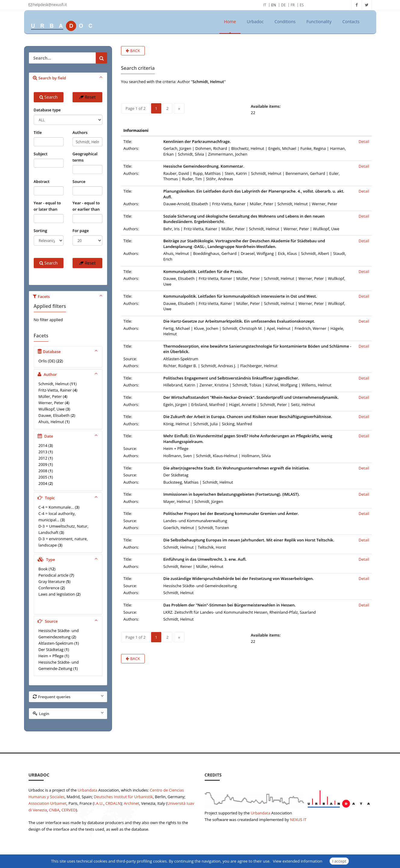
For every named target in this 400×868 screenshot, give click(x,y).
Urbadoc (255, 22)
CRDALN (113, 803)
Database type (47, 110)
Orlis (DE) (47, 361)
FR (293, 5)
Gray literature (52, 581)
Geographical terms (85, 157)
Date (68, 436)
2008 (43, 471)
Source (79, 181)
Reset (87, 97)
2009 (43, 464)
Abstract (42, 181)
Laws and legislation (57, 594)
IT (265, 5)
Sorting (40, 231)
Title (38, 132)
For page (81, 231)
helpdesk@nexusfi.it (48, 5)
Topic (68, 498)
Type (68, 559)
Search (49, 97)
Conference (49, 588)
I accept (339, 861)
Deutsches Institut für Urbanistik (123, 797)
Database (68, 351)
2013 (43, 452)
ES (302, 5)
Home (230, 22)
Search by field (68, 78)
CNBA (54, 810)
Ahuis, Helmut (51, 422)
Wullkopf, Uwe (52, 409)
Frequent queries (68, 696)
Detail (364, 141)
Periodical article (54, 575)
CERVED (69, 810)
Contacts (351, 22)
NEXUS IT (298, 820)
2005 (43, 477)
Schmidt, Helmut (54, 384)
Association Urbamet (48, 803)
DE (283, 5)
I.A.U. (99, 803)
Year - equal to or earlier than (86, 206)
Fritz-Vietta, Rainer (55, 390)
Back (133, 51)
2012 (43, 458)
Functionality (319, 22)
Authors (80, 132)
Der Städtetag (51, 649)
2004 (43, 483)
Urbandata (87, 790)
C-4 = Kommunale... (56, 507)
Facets (68, 296)
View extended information (298, 861)
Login (68, 713)
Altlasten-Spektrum (56, 643)
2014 (43, 445)
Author (68, 374)
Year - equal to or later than (47, 206)
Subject (41, 154)
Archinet (131, 803)
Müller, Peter (50, 396)
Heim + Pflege (51, 656)
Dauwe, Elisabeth (54, 415)
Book (43, 569)
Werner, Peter (51, 403)
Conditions (285, 22)
